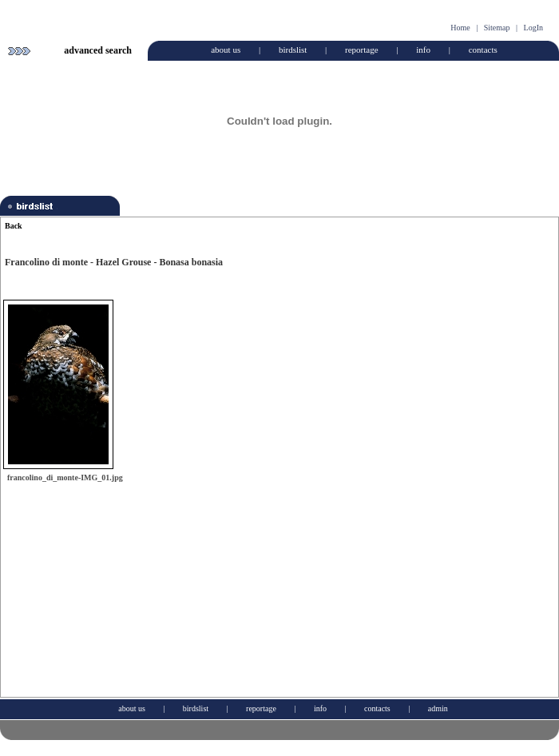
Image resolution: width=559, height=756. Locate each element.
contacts (483, 50)
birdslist (293, 50)
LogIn (533, 28)
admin (438, 708)
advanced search (98, 50)
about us (226, 50)
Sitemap (497, 28)
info (423, 50)
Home (460, 28)
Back (14, 226)
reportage (362, 50)
